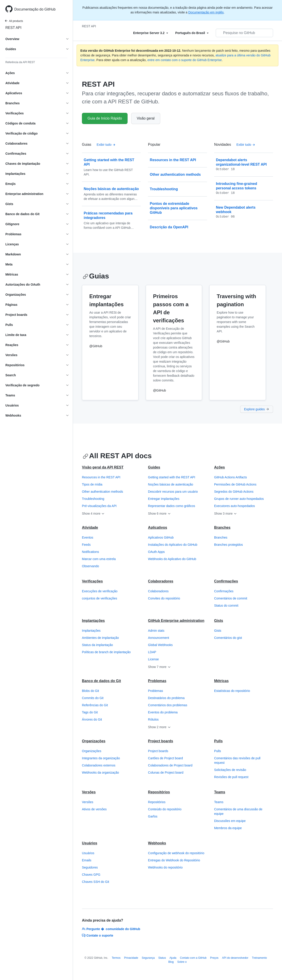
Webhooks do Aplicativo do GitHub (172, 559)
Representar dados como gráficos (171, 506)
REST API (13, 28)
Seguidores (90, 867)
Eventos (88, 537)
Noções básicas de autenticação (171, 484)
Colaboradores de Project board (170, 765)
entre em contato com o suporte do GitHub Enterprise (185, 60)
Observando (90, 566)
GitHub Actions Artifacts (231, 477)
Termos (116, 958)
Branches (222, 527)
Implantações (93, 621)
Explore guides (257, 409)
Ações (220, 467)
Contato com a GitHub (193, 958)
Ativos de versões (94, 809)
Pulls (218, 741)
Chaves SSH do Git (95, 882)
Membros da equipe (228, 828)
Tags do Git (90, 712)
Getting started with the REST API (172, 477)
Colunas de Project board (166, 772)
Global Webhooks (160, 645)
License (153, 659)
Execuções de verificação (100, 591)
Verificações (92, 581)
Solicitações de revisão (230, 770)
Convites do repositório (164, 598)
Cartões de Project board (165, 758)
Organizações (94, 741)
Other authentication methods (103, 492)
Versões (89, 792)
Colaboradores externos (99, 765)
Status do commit (226, 606)
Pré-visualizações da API (99, 506)
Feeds (86, 545)
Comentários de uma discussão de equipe (238, 811)
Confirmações (226, 581)
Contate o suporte (98, 935)
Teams (220, 792)
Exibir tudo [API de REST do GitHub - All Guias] (106, 145)
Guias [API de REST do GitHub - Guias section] (96, 276)
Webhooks (157, 843)
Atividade (90, 527)
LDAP (152, 652)
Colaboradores (161, 581)
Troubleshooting (93, 499)
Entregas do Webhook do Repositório (174, 860)
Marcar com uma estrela (99, 559)
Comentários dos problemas (168, 705)
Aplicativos (157, 527)
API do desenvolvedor (235, 958)
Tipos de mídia (92, 484)
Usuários (90, 843)
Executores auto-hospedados (235, 506)
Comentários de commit (231, 598)
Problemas (157, 681)
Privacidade (131, 958)
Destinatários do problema (166, 698)
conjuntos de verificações (99, 598)
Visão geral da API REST (103, 467)
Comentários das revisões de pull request (237, 760)
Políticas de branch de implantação (106, 652)
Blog (171, 962)
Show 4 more (93, 514)
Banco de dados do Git (101, 681)
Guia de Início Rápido (105, 118)
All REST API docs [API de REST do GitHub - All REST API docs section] (117, 456)
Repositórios (159, 792)
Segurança (148, 958)
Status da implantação (97, 645)
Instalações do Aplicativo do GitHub (173, 545)
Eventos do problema (163, 712)
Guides (154, 467)
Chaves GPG (91, 875)
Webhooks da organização (100, 772)
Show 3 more (226, 514)
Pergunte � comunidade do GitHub (111, 929)
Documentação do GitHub (35, 9)
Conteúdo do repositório (165, 809)
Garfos (153, 816)
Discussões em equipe (230, 821)
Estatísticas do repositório (232, 691)
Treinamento (260, 958)
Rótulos (153, 719)
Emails (87, 860)
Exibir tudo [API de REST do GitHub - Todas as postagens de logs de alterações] (246, 145)
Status (162, 958)
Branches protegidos (229, 545)
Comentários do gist (228, 638)
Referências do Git (95, 705)
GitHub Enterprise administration (176, 621)
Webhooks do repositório (165, 867)
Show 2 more (159, 727)
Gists (219, 621)
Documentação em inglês (206, 12)
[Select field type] (151, 33)
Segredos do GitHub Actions (234, 492)
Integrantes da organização (101, 758)
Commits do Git (93, 698)
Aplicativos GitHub (161, 537)
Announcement (158, 638)
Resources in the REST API (101, 477)
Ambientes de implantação (100, 638)
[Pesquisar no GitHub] (244, 33)
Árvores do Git (92, 719)
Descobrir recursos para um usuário (173, 492)
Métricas (221, 681)
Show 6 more (159, 514)
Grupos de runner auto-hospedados (239, 499)
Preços (214, 958)
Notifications (90, 552)
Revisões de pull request (231, 777)
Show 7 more (159, 667)
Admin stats (156, 631)
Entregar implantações (164, 499)
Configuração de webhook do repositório (176, 853)
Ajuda (173, 958)
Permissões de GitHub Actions (235, 484)
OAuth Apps (156, 552)
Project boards (160, 741)
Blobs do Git (90, 691)
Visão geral (146, 118)
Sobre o (182, 962)
